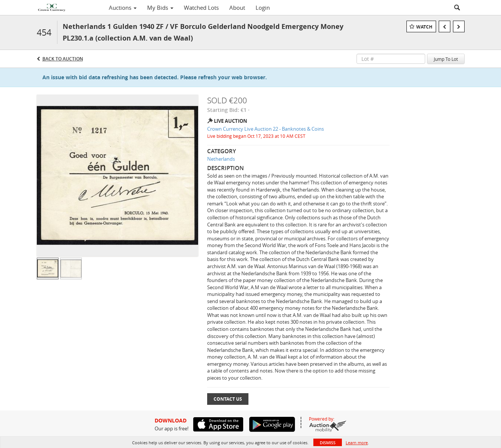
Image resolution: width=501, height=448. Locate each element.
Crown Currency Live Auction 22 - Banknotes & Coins (266, 129)
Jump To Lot (446, 59)
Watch (424, 27)
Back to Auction (63, 59)
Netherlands (221, 159)
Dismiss (328, 443)
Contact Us (228, 399)
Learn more (357, 443)
